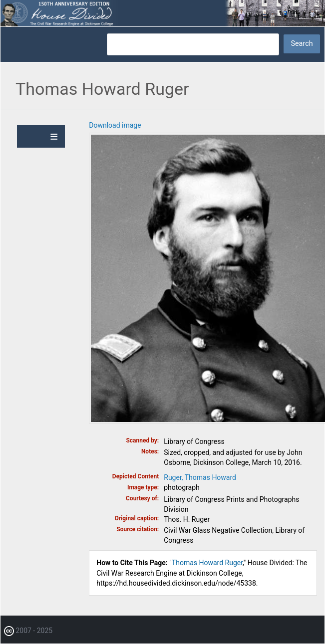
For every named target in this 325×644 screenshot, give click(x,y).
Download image (115, 125)
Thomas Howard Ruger (207, 563)
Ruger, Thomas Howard (200, 477)
